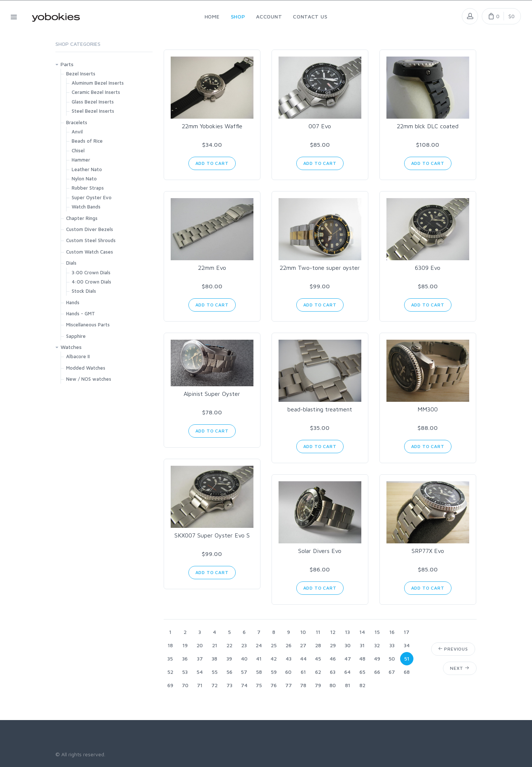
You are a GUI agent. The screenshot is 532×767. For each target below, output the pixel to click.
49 (377, 659)
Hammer (81, 160)
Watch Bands (86, 207)
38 (214, 659)
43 (289, 659)
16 (392, 632)
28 (318, 645)
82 (362, 685)
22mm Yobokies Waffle (212, 126)
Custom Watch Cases (90, 252)
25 (274, 645)
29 (333, 645)
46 (333, 659)
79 (318, 685)
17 (407, 632)
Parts (67, 64)
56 (229, 672)
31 (362, 645)
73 (229, 685)
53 (185, 672)
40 (244, 659)
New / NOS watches (89, 379)
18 (170, 645)
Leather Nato (87, 169)
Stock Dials (84, 291)
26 (289, 645)
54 (200, 672)
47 (348, 659)
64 (347, 672)
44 (303, 659)
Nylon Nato (84, 179)
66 (377, 672)
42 (274, 659)
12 (333, 632)
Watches (71, 347)
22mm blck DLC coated (428, 126)
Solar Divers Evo (320, 551)
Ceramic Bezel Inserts (96, 92)
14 (362, 632)
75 (259, 685)
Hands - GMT (81, 313)
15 (377, 632)
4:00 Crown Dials (91, 282)
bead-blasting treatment (320, 409)
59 (274, 672)
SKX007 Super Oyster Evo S (212, 535)
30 (348, 645)
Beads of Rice (87, 141)
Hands (73, 302)
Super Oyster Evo (92, 197)
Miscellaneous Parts (88, 325)
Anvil (77, 132)
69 (170, 685)
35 (170, 659)
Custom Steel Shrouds (91, 240)
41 (259, 659)
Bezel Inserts (81, 74)
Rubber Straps (88, 188)
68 (407, 672)
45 (318, 659)
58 (259, 672)
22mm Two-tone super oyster (320, 268)
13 (347, 632)
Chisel (78, 150)
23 (244, 645)
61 (303, 672)
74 (244, 685)
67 (392, 672)
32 (377, 645)
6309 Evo (428, 268)
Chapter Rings (82, 218)
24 (259, 645)
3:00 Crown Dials (91, 272)
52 (170, 672)
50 (392, 659)
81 (348, 685)
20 (200, 645)
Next (460, 668)
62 (318, 672)
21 (215, 645)
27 (303, 645)
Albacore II (78, 356)
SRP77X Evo (428, 551)
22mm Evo (212, 268)
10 (303, 632)
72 (214, 685)
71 (200, 685)
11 (318, 632)
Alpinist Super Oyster (212, 394)
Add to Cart (212, 163)
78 (303, 685)
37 (200, 659)
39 (229, 659)
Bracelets (77, 122)
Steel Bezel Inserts (93, 111)
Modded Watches (86, 368)
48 (362, 659)
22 (229, 645)
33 (392, 645)
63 (333, 672)
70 (185, 685)
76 (274, 685)
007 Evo (320, 126)
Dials (71, 263)
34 (407, 645)
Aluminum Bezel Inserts (98, 83)
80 (333, 685)
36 (185, 659)
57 (244, 672)
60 (288, 672)
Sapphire (76, 336)
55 (215, 672)
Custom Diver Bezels (90, 229)
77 (289, 685)
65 (362, 672)
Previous (453, 649)
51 (407, 659)
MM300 (428, 409)
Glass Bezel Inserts (93, 102)
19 (185, 645)
